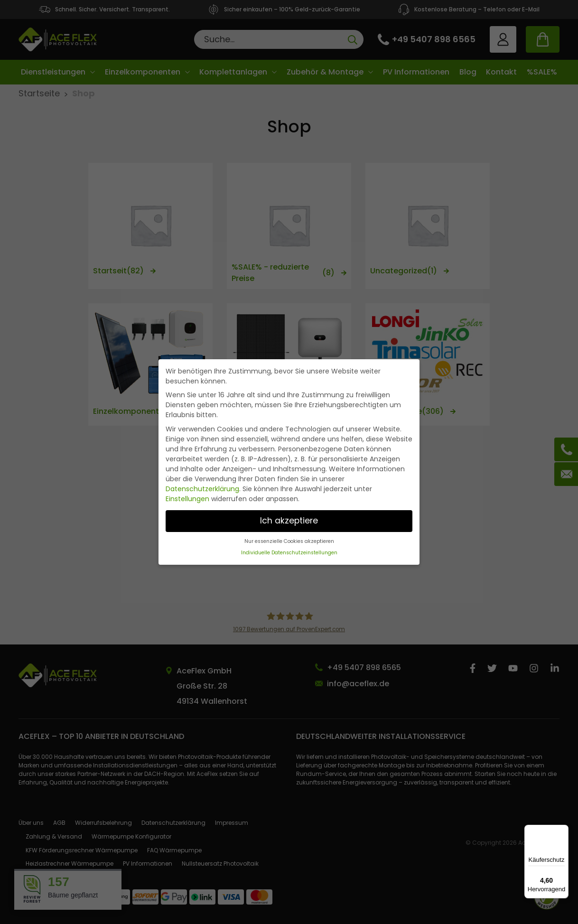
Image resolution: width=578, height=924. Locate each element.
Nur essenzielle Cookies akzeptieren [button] (289, 541)
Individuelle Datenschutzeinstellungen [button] (289, 553)
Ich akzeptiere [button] (289, 521)
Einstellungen (187, 499)
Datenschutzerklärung (202, 489)
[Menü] (563, 831)
